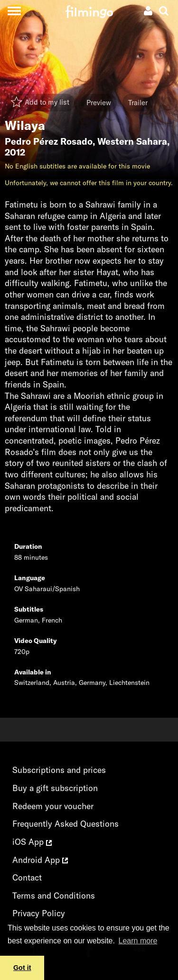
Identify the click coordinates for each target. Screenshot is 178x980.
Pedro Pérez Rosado (49, 141)
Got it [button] (22, 968)
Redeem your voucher (53, 806)
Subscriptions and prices (59, 770)
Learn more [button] (138, 941)
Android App (40, 860)
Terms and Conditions (54, 896)
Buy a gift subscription (55, 788)
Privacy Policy (39, 913)
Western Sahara (132, 141)
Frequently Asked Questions (66, 824)
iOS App (32, 842)
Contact (27, 877)
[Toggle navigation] (14, 11)
